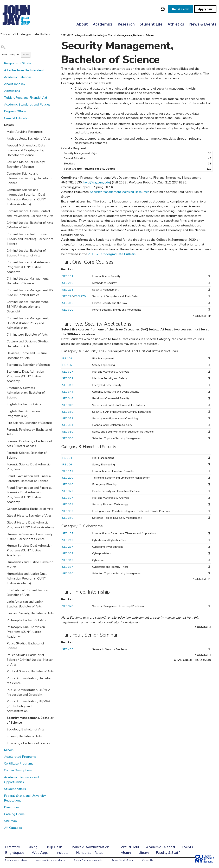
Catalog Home (14, 814)
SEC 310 (68, 484)
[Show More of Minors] (2, 750)
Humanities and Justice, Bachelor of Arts (30, 564)
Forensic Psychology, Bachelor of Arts (29, 432)
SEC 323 (68, 491)
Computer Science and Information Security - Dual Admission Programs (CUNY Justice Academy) (26, 197)
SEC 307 (68, 553)
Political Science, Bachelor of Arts (30, 671)
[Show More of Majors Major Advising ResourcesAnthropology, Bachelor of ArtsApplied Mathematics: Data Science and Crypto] (2, 125)
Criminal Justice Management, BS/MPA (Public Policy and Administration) (28, 323)
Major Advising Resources (25, 132)
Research (126, 24)
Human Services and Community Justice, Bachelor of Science (30, 537)
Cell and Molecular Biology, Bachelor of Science (26, 164)
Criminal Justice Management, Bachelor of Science (28, 281)
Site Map (10, 821)
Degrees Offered (16, 111)
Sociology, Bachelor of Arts (25, 729)
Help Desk (54, 847)
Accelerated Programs (20, 757)
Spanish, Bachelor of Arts (24, 736)
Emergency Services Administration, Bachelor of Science (26, 393)
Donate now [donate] (180, 9)
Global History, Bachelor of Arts (29, 516)
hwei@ (88, 182)
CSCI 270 (80, 296)
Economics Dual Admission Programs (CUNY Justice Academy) (25, 376)
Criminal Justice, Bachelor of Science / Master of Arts (26, 253)
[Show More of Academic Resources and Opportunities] (2, 777)
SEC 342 (68, 385)
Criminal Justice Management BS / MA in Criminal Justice (30, 293)
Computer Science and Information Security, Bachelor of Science (30, 178)
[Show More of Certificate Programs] (2, 763)
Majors (9, 125)
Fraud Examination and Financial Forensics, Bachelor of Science (29, 478)
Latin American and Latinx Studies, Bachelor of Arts (25, 604)
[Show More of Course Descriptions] (2, 770)
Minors (9, 750)
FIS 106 (67, 365)
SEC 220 (68, 478)
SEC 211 (68, 290)
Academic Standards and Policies (27, 104)
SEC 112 (68, 471)
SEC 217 (68, 547)
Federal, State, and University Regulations (25, 798)
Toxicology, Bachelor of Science (28, 743)
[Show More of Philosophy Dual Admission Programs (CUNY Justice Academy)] (4, 627)
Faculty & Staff (168, 853)
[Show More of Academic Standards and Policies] (2, 104)
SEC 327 (68, 372)
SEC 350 (68, 412)
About (82, 24)
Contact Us (148, 860)
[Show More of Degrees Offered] (2, 111)
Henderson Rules (90, 853)
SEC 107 (68, 533)
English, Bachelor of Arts (24, 404)
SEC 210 (68, 283)
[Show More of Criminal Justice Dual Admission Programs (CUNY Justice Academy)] (4, 262)
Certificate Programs (19, 764)
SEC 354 (68, 425)
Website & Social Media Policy (50, 860)
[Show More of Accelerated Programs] (2, 756)
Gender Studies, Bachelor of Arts (30, 509)
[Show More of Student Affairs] (2, 789)
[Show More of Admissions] (2, 91)
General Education (17, 118)
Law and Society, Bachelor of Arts (30, 613)
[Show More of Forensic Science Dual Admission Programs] (4, 464)
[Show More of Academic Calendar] (2, 77)
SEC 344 (68, 392)
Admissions (12, 91)
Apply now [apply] (205, 9)
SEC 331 (68, 378)
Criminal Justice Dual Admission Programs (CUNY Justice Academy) (29, 267)
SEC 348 (68, 405)
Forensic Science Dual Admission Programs (29, 467)
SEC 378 (68, 606)
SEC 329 (68, 504)
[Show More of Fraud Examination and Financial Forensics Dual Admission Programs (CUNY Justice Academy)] (4, 488)
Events (188, 847)
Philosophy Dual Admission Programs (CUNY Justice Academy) (26, 632)
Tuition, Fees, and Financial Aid (26, 98)
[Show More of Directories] (2, 807)
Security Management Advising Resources (120, 192)
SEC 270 (68, 296)
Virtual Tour (130, 847)
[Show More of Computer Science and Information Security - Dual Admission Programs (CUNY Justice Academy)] (4, 190)
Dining (33, 847)
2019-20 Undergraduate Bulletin (112, 254)
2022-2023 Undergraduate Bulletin (80, 35)
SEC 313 (68, 560)
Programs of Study (17, 63)
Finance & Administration (89, 847)
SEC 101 (68, 276)
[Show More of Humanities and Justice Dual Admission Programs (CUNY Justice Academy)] (4, 574)
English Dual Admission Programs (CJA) (23, 414)
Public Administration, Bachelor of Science (29, 681)
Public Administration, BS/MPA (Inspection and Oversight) (28, 692)
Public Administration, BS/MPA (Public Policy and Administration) (28, 706)
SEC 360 (68, 432)
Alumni (126, 853)
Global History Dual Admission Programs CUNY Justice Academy (30, 525)
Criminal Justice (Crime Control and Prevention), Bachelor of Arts (30, 213)
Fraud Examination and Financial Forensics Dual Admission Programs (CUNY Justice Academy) (29, 495)
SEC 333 (68, 511)
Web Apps (40, 853)
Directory (12, 847)
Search (26, 55)
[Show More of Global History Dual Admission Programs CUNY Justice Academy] (4, 522)
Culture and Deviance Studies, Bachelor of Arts (28, 344)
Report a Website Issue (16, 860)
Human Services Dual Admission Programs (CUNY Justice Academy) (29, 550)
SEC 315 (68, 303)
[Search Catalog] (22, 47)
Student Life (151, 24)
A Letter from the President (24, 70)
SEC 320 (68, 310)
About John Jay (15, 84)
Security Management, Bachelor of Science (30, 720)
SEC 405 (68, 649)
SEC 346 (68, 398)
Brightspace (15, 853)
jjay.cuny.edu (101, 182)
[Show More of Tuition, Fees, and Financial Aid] (2, 97)
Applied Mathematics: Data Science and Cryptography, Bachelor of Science (26, 150)
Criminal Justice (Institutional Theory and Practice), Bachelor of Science (30, 239)
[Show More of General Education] (2, 118)
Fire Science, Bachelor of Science (29, 423)
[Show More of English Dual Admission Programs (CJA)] (4, 411)
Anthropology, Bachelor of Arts (29, 139)
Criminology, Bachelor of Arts (27, 335)
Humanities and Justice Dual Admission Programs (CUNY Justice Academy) (27, 578)
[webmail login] (163, 9)
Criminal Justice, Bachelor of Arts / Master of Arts (30, 225)
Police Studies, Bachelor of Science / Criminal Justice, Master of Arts (30, 660)
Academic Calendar (18, 77)
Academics (103, 24)
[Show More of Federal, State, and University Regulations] (2, 796)
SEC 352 (68, 418)
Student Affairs (15, 789)
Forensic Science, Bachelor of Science (27, 455)
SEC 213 (68, 540)
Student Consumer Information (88, 860)
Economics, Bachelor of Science (28, 365)
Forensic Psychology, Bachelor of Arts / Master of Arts (29, 444)
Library (144, 853)
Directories (12, 807)
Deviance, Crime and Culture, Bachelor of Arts (27, 355)
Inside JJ (62, 853)
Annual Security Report (123, 860)
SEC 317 (68, 567)
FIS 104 (67, 359)
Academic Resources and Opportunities (21, 780)
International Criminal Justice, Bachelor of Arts (27, 593)
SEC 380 (68, 438)
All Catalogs (13, 828)
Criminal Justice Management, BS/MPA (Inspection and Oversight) (28, 307)
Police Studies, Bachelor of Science (25, 646)
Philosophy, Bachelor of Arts (26, 620)
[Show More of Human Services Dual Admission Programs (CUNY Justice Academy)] (4, 545)
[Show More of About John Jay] (2, 84)
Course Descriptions (18, 770)
